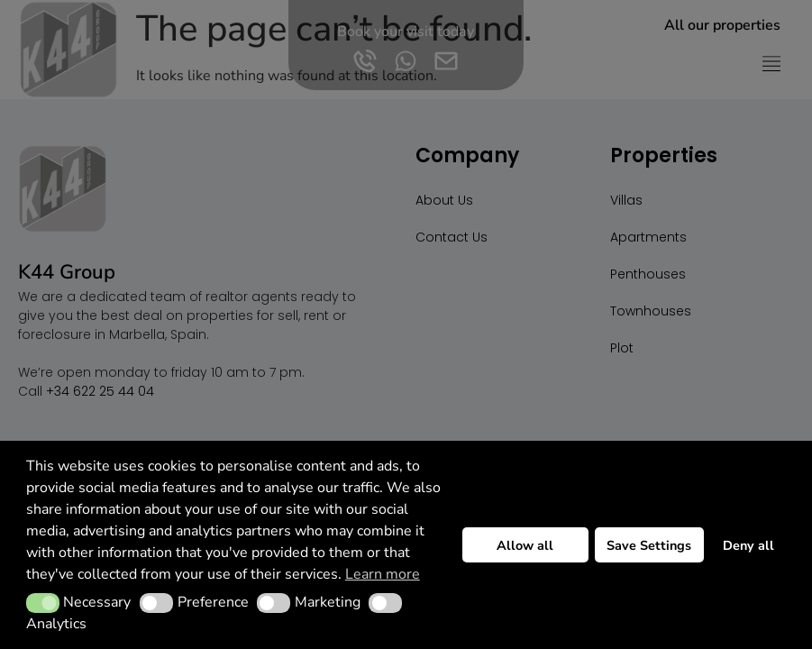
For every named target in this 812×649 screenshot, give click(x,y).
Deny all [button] (748, 545)
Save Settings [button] (649, 545)
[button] (43, 603)
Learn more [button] (383, 574)
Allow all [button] (525, 545)
